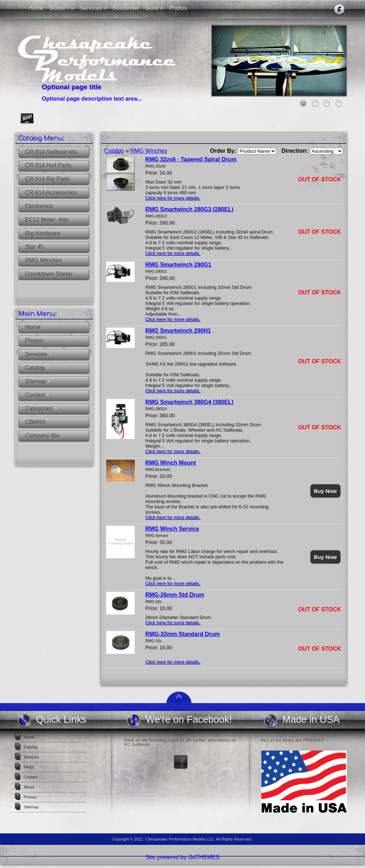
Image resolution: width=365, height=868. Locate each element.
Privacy (30, 797)
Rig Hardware (43, 233)
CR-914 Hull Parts (48, 165)
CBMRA (36, 422)
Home (33, 327)
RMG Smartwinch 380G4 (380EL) (189, 402)
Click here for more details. (173, 198)
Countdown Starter (49, 274)
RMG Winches (44, 260)
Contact (37, 395)
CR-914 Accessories (51, 193)
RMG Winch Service (172, 529)
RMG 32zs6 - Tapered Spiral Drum (191, 159)
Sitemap (38, 381)
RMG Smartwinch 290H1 (178, 331)
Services (39, 354)
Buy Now (325, 491)
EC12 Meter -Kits (47, 220)
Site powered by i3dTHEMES (182, 857)
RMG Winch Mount (171, 463)
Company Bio (42, 436)
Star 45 (35, 247)
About (29, 787)
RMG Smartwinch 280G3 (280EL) (189, 209)
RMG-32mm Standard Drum (183, 634)
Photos (34, 341)
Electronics (39, 206)
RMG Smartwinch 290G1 (178, 265)
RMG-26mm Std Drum (175, 595)
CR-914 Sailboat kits (51, 152)
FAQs (29, 767)
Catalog (38, 368)
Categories (42, 408)
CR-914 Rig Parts (48, 179)
